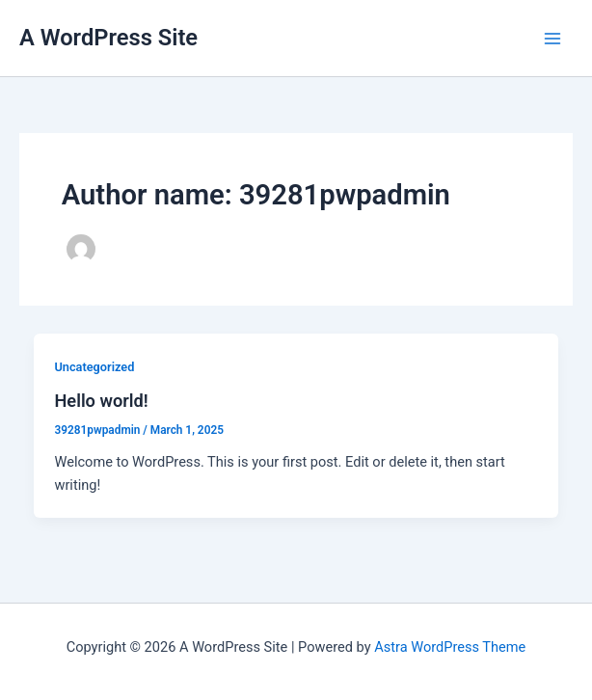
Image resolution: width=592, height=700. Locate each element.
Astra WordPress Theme (450, 647)
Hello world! (101, 401)
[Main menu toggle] (552, 39)
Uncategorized (94, 367)
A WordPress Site (108, 38)
